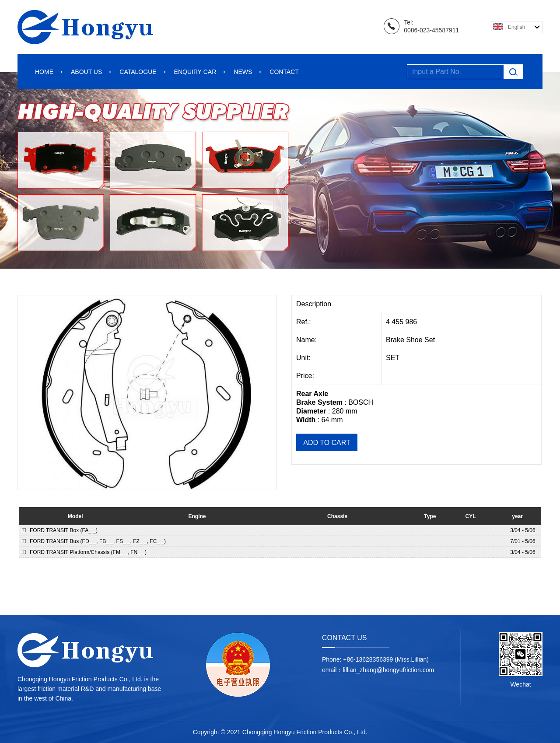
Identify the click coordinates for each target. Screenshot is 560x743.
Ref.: (304, 322)
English (516, 27)
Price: (306, 376)
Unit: (304, 358)
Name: (308, 340)
